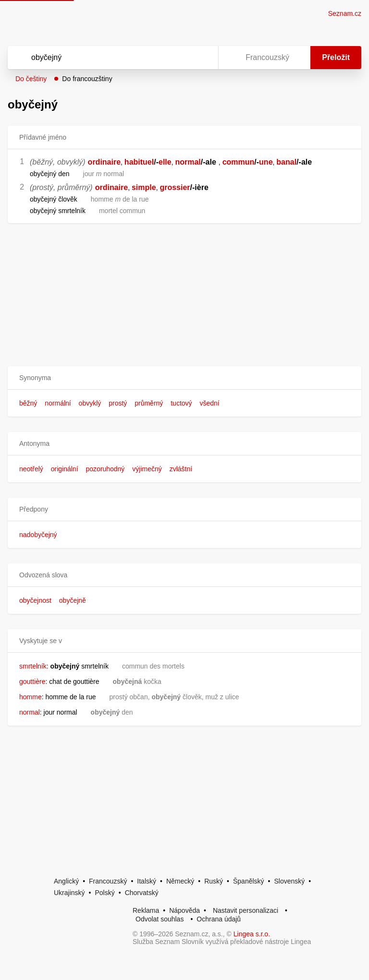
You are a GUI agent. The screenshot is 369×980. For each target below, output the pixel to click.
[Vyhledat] (100, 58)
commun (239, 162)
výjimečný (147, 469)
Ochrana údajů (219, 919)
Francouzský (108, 881)
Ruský (214, 881)
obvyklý (90, 403)
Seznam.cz (345, 13)
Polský (105, 893)
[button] (184, 378)
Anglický (66, 881)
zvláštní (181, 469)
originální (65, 469)
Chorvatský (142, 893)
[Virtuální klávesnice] (202, 58)
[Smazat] (181, 58)
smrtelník (33, 666)
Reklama (146, 910)
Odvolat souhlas (160, 919)
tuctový (181, 403)
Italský (147, 881)
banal (286, 162)
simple (144, 187)
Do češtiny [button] (31, 79)
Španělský (249, 881)
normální (58, 403)
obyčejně (73, 600)
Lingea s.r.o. (252, 934)
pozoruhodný (105, 469)
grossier (175, 187)
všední (209, 403)
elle (165, 162)
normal (188, 162)
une (266, 162)
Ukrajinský (69, 893)
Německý (180, 881)
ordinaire (104, 162)
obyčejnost (35, 600)
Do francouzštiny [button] (87, 79)
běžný (28, 403)
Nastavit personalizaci (246, 910)
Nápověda (184, 910)
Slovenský (289, 881)
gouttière (32, 681)
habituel (139, 162)
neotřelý (31, 469)
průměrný (149, 403)
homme (31, 697)
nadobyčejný (38, 535)
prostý (118, 403)
